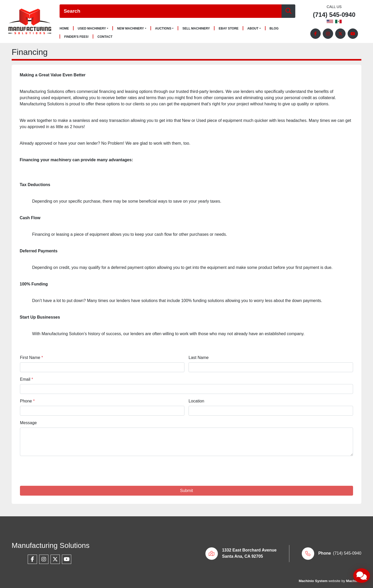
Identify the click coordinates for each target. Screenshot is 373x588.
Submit (187, 491)
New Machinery (131, 28)
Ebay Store (229, 29)
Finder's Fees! (76, 37)
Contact (105, 37)
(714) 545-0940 (334, 15)
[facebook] (315, 34)
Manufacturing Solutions (51, 545)
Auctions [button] (163, 28)
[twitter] (340, 34)
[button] (93, 28)
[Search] (171, 11)
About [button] (253, 28)
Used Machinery (92, 28)
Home (64, 29)
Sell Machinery (196, 29)
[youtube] (353, 34)
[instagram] (328, 34)
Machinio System (313, 581)
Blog (274, 29)
